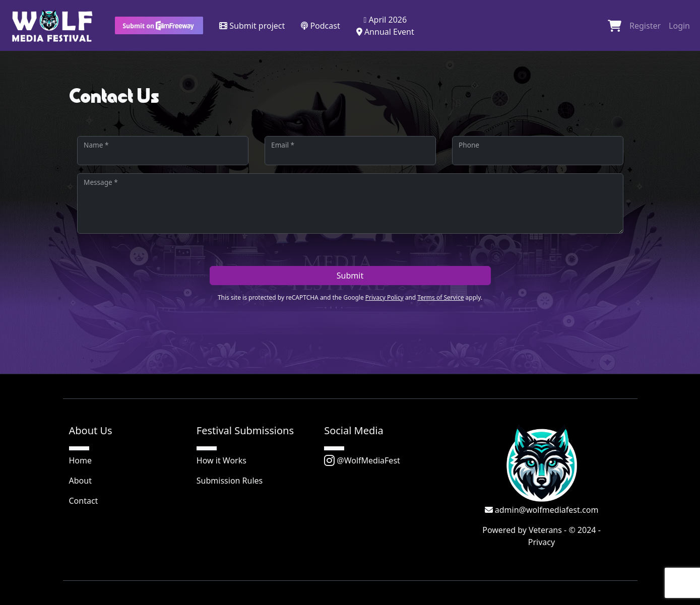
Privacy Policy (385, 297)
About (80, 481)
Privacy (542, 542)
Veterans (545, 530)
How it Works (221, 460)
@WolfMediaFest (362, 460)
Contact (84, 501)
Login (679, 26)
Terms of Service (440, 297)
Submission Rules (230, 481)
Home (81, 460)
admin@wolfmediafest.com (542, 510)
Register (645, 26)
